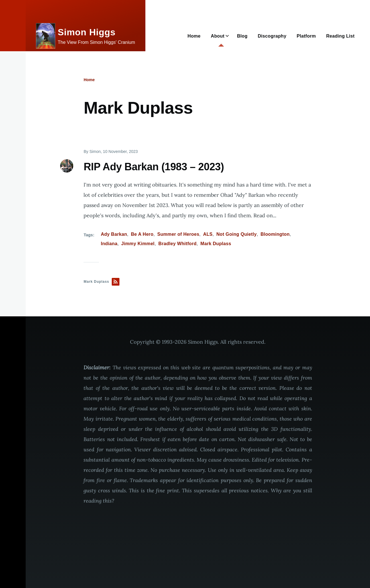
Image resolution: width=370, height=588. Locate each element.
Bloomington (275, 234)
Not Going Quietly (236, 234)
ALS (208, 234)
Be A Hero (142, 234)
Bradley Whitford (178, 244)
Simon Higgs (87, 32)
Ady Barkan (114, 234)
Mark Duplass (216, 244)
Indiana (109, 244)
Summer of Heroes (178, 234)
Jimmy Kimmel (138, 244)
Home (89, 80)
